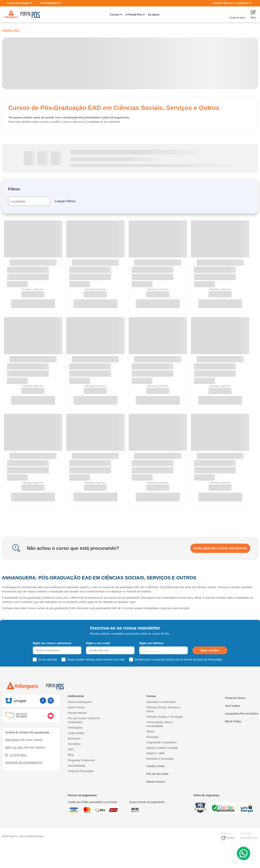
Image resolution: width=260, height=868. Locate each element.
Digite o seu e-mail (98, 643)
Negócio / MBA (155, 753)
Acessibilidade (20, 3)
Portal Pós (11, 31)
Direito (150, 731)
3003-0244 (12, 740)
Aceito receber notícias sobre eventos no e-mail (96, 660)
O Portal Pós (134, 15)
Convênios (74, 744)
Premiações (75, 728)
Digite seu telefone (151, 643)
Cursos (115, 15)
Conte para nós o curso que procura (220, 548)
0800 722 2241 (15, 747)
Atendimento (51, 3)
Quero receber (210, 650)
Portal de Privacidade (81, 771)
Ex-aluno (154, 15)
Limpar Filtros (65, 201)
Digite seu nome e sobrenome (52, 643)
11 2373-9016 (16, 755)
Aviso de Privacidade (209, 660)
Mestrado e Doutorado (160, 759)
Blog (71, 755)
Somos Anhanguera (80, 702)
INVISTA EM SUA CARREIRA (232, 3)
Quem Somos (76, 707)
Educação (152, 737)
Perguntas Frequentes (81, 760)
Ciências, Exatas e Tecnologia (165, 717)
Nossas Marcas (77, 713)
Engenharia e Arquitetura (161, 742)
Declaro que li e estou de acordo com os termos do (178, 660)
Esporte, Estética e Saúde (162, 748)
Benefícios (74, 738)
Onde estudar (76, 733)
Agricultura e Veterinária (161, 702)
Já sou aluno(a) (48, 660)
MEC (71, 749)
